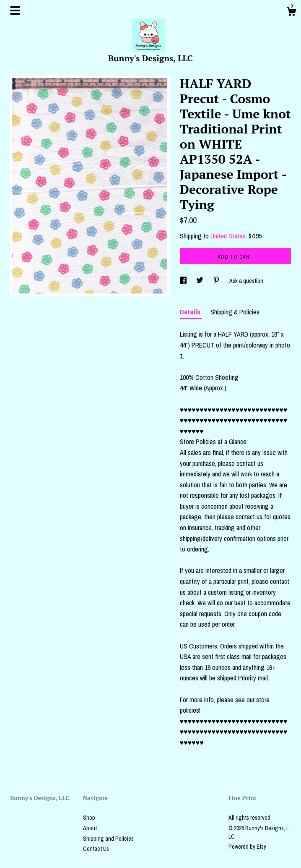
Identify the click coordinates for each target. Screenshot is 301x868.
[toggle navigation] (15, 10)
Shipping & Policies (235, 312)
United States (228, 236)
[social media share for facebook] (184, 281)
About (90, 828)
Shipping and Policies (108, 839)
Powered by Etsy (247, 847)
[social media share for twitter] (200, 281)
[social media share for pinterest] (217, 281)
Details (191, 312)
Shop (89, 818)
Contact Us (96, 849)
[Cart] (291, 13)
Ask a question (246, 281)
